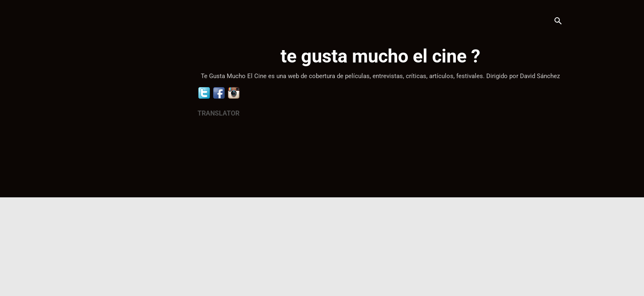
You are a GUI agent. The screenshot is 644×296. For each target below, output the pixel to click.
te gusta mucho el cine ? (380, 56)
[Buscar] (558, 22)
